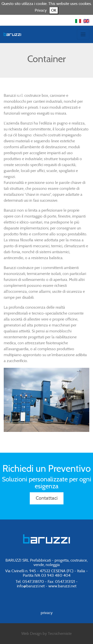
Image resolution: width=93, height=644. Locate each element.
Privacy (41, 10)
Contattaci (47, 498)
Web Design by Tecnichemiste (46, 634)
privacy (47, 613)
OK (54, 10)
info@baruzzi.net (31, 586)
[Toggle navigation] (83, 34)
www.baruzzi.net (62, 586)
